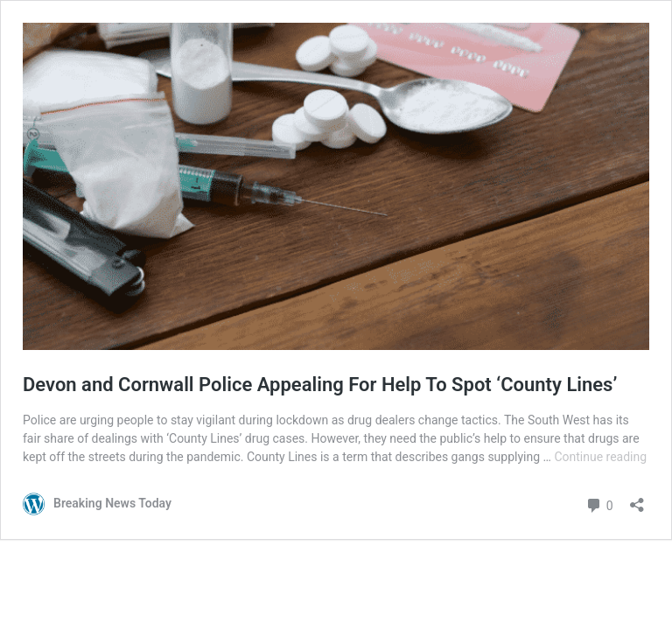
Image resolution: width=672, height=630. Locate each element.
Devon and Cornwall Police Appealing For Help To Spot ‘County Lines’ (320, 385)
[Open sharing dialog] (637, 499)
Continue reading (600, 457)
